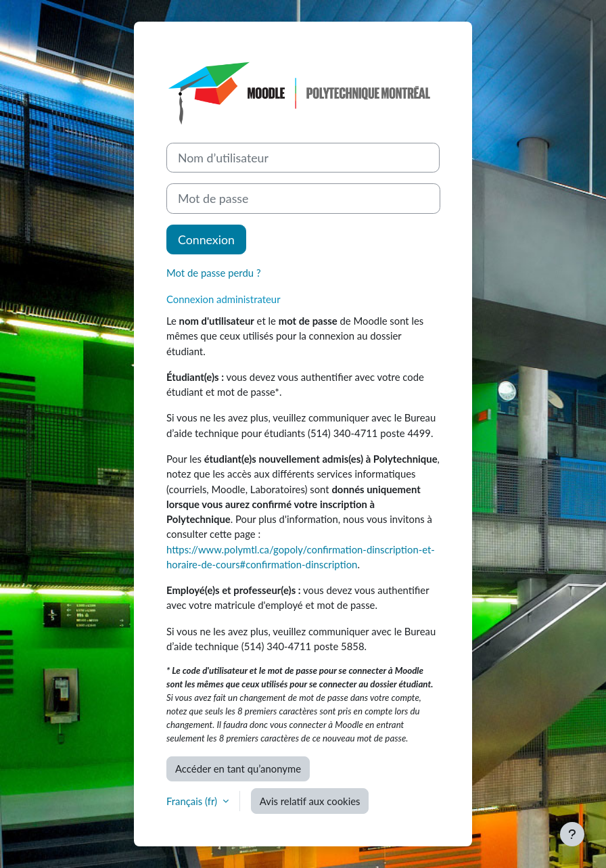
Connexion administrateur (224, 299)
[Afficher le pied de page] (572, 834)
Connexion (206, 239)
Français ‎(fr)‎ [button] (193, 801)
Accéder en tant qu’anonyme (238, 769)
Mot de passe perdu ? (214, 273)
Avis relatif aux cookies (310, 801)
